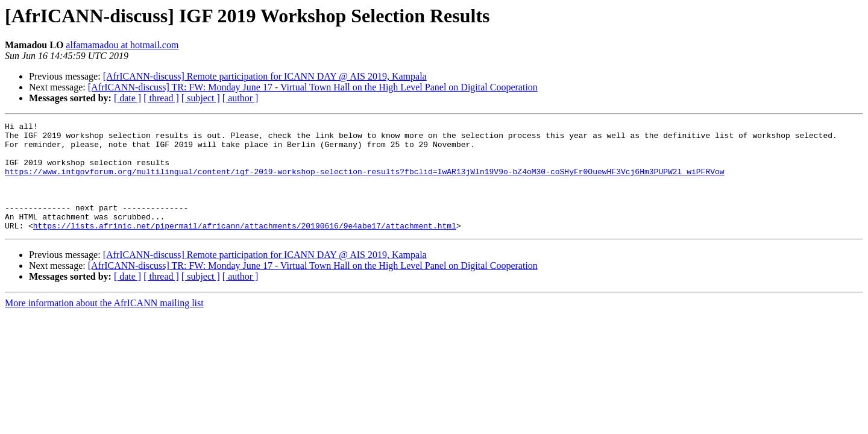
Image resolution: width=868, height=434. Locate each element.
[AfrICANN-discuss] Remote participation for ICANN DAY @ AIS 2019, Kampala (265, 76)
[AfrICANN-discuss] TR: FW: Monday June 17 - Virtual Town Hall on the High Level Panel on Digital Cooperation (313, 87)
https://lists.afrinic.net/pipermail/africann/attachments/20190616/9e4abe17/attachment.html (245, 247)
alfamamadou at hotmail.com (122, 45)
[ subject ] (201, 98)
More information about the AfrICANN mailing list (104, 325)
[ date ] (127, 98)
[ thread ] (161, 98)
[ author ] (241, 98)
